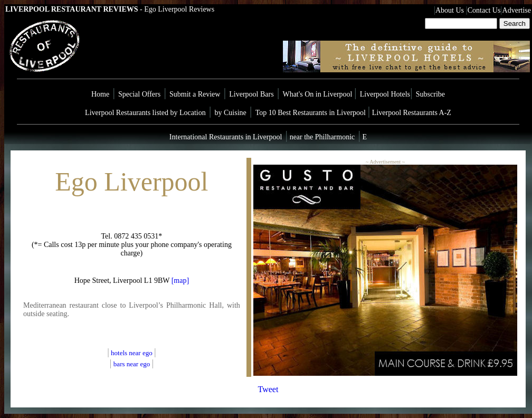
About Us (450, 10)
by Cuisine (231, 113)
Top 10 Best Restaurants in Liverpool (312, 113)
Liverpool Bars (251, 94)
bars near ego (132, 364)
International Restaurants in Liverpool (226, 137)
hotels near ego (132, 353)
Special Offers (139, 94)
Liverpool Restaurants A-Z (412, 113)
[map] (180, 281)
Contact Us (484, 10)
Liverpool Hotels (385, 94)
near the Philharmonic (321, 137)
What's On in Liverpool (318, 94)
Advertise (517, 10)
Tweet (268, 389)
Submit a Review (195, 94)
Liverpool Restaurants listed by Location (145, 113)
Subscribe (430, 94)
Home (100, 94)
